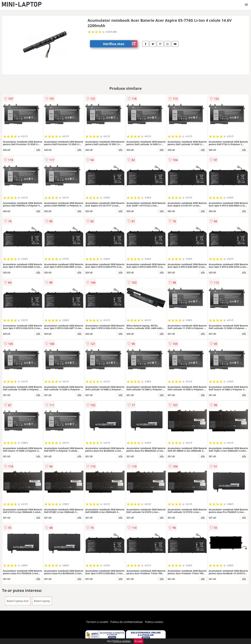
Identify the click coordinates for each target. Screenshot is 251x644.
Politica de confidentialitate (127, 622)
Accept (138, 641)
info (38, 150)
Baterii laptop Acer (18, 601)
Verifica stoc (120, 44)
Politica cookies (154, 622)
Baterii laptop (42, 601)
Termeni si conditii (97, 622)
